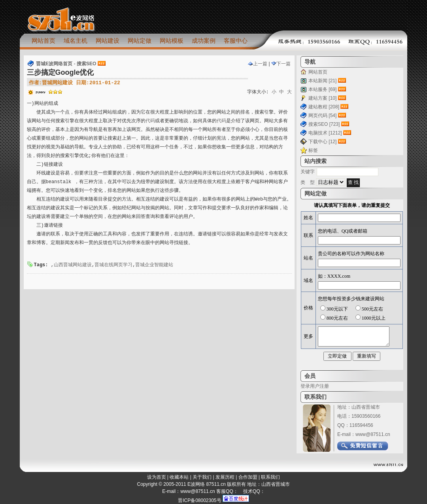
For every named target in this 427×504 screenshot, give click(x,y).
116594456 (361, 425)
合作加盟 (248, 477)
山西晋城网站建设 (73, 265)
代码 (150, 121)
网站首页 (43, 41)
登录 (305, 386)
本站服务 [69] (322, 89)
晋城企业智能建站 (154, 265)
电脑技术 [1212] (325, 133)
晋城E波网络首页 (54, 64)
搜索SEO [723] (324, 124)
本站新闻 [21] (322, 81)
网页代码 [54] (322, 116)
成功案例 (204, 41)
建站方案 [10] (322, 98)
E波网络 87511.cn (207, 484)
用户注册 (319, 386)
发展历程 (225, 477)
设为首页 (157, 477)
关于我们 (202, 477)
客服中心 (236, 41)
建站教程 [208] (324, 107)
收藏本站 (179, 477)
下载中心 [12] (322, 142)
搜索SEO (86, 64)
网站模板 (172, 41)
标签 (313, 150)
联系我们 (270, 477)
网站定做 (140, 41)
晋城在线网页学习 (113, 265)
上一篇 (258, 64)
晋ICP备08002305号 (199, 500)
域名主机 (76, 41)
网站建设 (108, 41)
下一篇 (281, 64)
